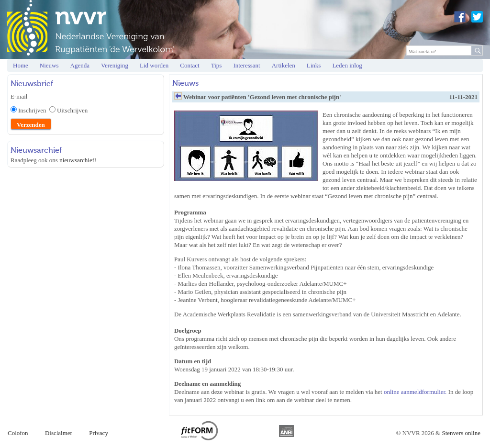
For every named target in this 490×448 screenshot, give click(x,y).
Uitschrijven (72, 110)
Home (21, 65)
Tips (217, 65)
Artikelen (284, 65)
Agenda (80, 65)
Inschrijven (34, 110)
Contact (189, 65)
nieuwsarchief (77, 160)
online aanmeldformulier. (415, 392)
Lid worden (154, 65)
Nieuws (49, 65)
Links (314, 65)
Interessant (246, 65)
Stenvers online (461, 433)
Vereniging (115, 65)
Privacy (99, 433)
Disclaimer (59, 433)
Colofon (18, 433)
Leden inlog (347, 65)
